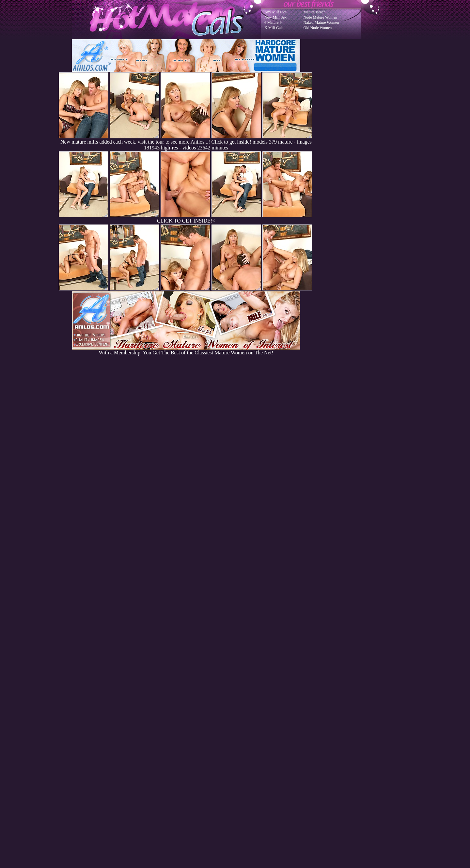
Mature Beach (315, 12)
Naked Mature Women (321, 23)
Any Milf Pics (275, 12)
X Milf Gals (274, 28)
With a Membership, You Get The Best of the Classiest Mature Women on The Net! (186, 350)
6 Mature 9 (273, 23)
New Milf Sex (275, 17)
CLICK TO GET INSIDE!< (186, 221)
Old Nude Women (318, 28)
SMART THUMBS (247, 737)
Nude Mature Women (320, 17)
